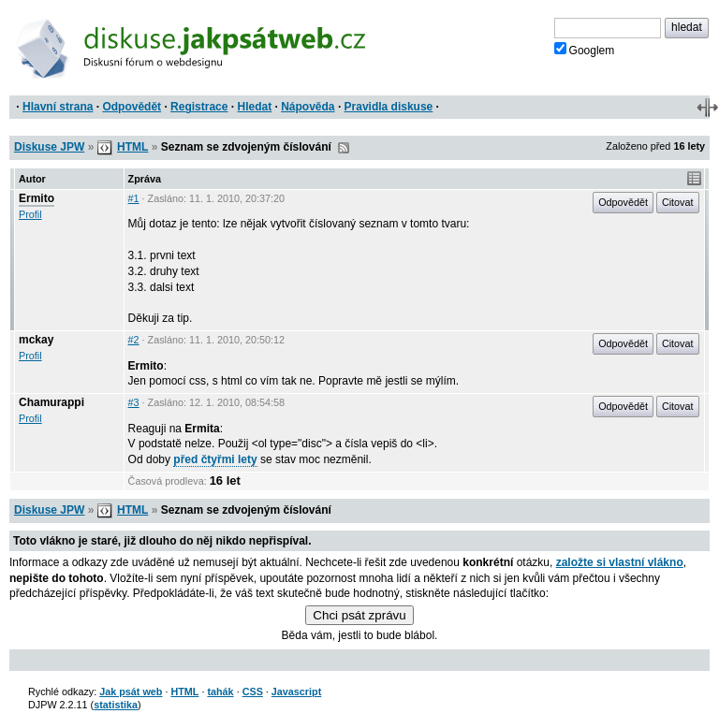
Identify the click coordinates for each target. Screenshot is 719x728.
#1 (134, 198)
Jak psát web (131, 692)
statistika (116, 705)
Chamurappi (51, 402)
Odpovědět (132, 107)
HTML (132, 147)
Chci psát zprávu (359, 615)
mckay (36, 340)
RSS (344, 148)
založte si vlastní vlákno (620, 562)
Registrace (199, 107)
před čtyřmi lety (215, 459)
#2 (134, 340)
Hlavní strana (58, 107)
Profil (30, 214)
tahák (220, 692)
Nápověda (308, 107)
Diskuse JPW (49, 147)
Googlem (585, 50)
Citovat (678, 202)
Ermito (37, 198)
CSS (253, 692)
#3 (134, 402)
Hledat (254, 107)
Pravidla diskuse (389, 107)
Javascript (296, 692)
